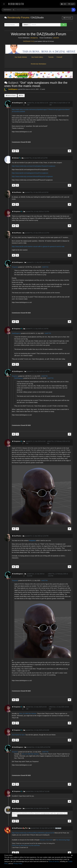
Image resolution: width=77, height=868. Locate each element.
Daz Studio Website (21, 57)
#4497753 (48, 333)
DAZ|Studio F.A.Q (29, 41)
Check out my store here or (20, 845)
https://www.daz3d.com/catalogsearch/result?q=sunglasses (30, 173)
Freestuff (59, 57)
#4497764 (44, 580)
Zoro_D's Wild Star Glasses (28, 714)
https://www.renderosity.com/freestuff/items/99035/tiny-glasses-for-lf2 (33, 833)
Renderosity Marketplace (38, 64)
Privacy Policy (18, 864)
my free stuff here (34, 845)
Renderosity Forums (18, 17)
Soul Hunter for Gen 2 (19, 735)
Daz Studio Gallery (37, 57)
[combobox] (12, 25)
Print (21, 95)
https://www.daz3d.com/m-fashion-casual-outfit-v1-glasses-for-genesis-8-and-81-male (38, 246)
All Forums (67, 18)
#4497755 (44, 376)
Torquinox (15, 267)
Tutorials (51, 57)
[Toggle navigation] (4, 4)
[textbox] (11, 25)
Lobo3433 (56, 38)
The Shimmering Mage (63, 840)
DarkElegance (13, 89)
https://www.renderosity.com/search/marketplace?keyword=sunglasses (34, 166)
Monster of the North (46, 840)
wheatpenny (34, 38)
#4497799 (45, 752)
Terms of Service (54, 861)
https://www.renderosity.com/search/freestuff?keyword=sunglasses (32, 176)
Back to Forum (11, 95)
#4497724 (45, 267)
